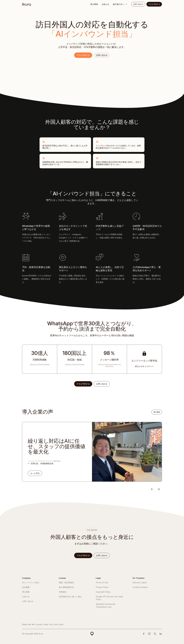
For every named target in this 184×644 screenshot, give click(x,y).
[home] (27, 4)
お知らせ (105, 4)
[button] (120, 4)
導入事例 (94, 4)
